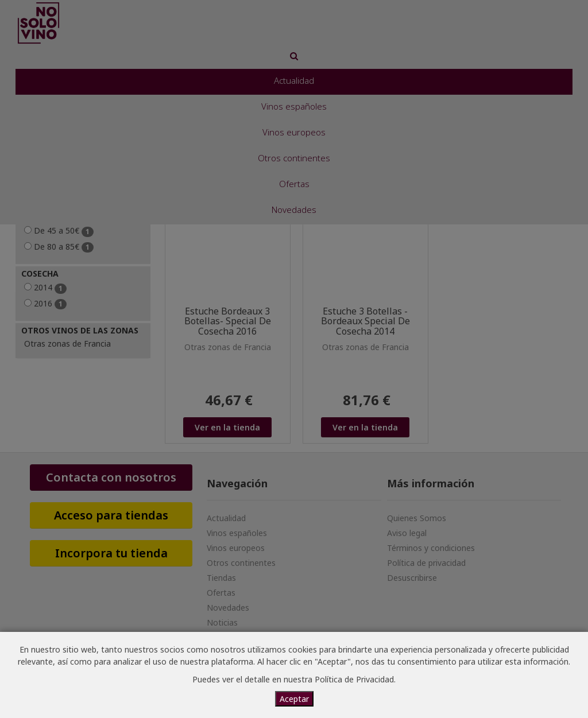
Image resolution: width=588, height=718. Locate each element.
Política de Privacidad (354, 679)
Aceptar (294, 699)
